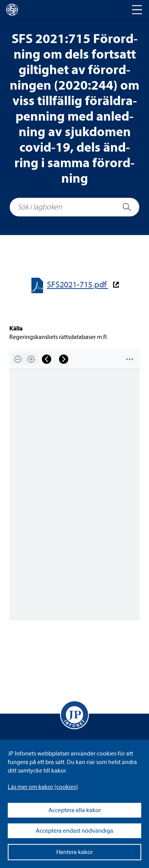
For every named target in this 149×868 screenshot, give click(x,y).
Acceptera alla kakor (75, 810)
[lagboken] (12, 10)
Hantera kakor (74, 852)
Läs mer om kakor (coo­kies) (43, 787)
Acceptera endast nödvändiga (74, 831)
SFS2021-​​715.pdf (78, 285)
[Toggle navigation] (137, 10)
